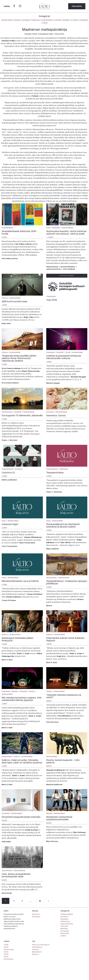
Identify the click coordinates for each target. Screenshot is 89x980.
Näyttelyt (66, 20)
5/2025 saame (9, 949)
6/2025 (49, 701)
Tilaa (77, 6)
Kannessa (50, 412)
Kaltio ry (36, 954)
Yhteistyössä (51, 296)
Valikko (7, 6)
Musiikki (15, 691)
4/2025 (6, 954)
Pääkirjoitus (35, 20)
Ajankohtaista (7, 412)
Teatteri (32, 691)
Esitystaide (84, 20)
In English (75, 20)
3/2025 (6, 957)
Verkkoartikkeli (7, 20)
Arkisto (45, 23)
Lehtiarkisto (9, 959)
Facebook (36, 914)
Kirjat (4, 521)
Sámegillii (26, 20)
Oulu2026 (58, 20)
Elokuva (5, 298)
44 (40, 901)
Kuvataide (6, 813)
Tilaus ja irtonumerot (41, 945)
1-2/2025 (50, 237)
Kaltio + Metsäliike (53, 228)
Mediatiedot (37, 952)
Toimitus (36, 949)
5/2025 (4, 237)
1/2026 (4, 305)
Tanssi (68, 352)
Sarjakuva (17, 20)
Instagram (36, 917)
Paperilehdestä (47, 20)
